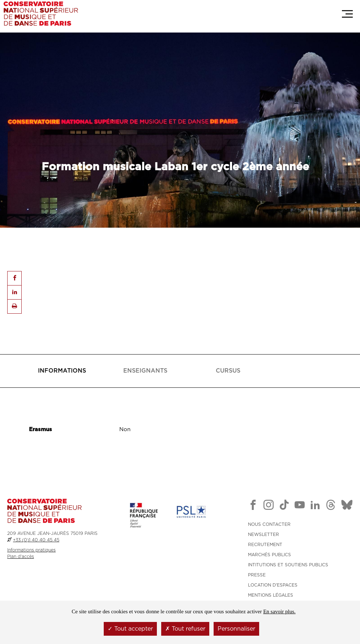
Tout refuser (185, 629)
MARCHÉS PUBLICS (269, 555)
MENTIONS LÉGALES (271, 595)
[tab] (62, 371)
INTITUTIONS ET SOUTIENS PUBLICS (288, 565)
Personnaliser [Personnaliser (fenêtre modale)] (236, 629)
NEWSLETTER (263, 534)
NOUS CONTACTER (269, 524)
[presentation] (62, 371)
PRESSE (257, 575)
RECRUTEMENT (265, 545)
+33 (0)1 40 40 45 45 (36, 540)
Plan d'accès (21, 557)
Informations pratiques (31, 550)
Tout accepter (130, 629)
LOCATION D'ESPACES (273, 585)
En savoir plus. (279, 611)
